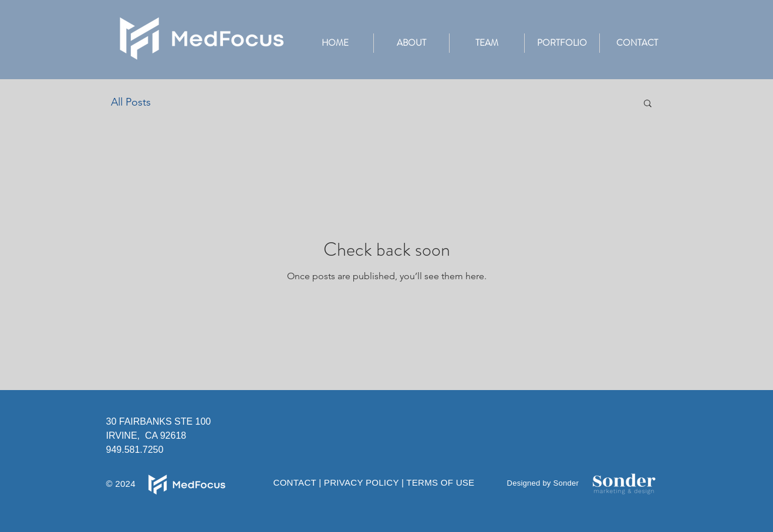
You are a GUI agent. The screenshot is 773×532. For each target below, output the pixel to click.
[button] (562, 43)
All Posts (131, 102)
